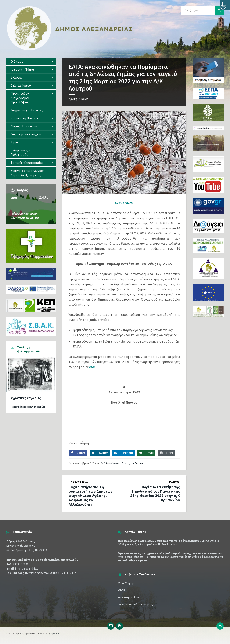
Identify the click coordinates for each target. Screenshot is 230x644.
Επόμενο (174, 482)
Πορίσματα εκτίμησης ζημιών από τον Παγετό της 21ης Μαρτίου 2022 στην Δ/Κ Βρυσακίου (155, 493)
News (85, 99)
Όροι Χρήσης (126, 583)
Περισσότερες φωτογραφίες (28, 407)
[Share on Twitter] (100, 453)
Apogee (55, 634)
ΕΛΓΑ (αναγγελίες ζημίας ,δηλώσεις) (122, 463)
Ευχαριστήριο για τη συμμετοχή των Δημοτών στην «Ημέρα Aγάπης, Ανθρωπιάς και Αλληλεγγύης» (91, 496)
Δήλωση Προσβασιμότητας (136, 604)
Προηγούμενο (78, 482)
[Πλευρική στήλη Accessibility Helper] (225, 5)
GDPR (122, 590)
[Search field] (202, 10)
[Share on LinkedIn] (123, 453)
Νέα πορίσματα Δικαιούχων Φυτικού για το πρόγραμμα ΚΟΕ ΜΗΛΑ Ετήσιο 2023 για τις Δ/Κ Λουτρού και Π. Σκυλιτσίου (169, 543)
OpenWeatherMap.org (25, 218)
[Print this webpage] (166, 453)
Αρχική (73, 99)
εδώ (92, 367)
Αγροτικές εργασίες (26, 398)
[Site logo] (70, 49)
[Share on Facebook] (78, 453)
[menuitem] (31, 61)
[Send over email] (146, 453)
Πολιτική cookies (129, 597)
